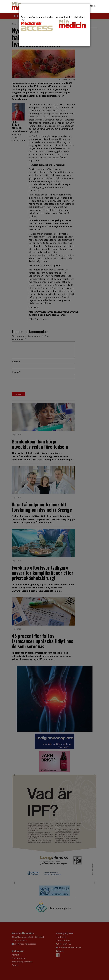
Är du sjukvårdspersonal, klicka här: (37, 23)
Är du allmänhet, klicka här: (72, 22)
